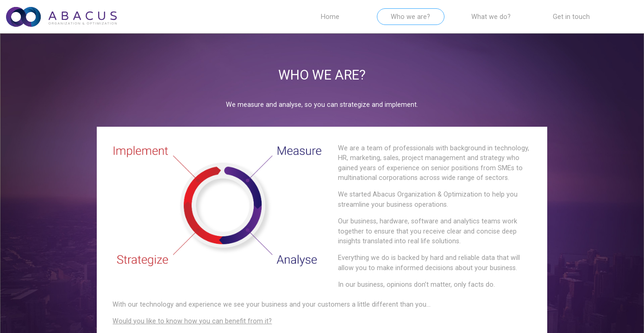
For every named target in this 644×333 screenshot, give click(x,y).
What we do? (491, 17)
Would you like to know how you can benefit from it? (192, 321)
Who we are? (410, 17)
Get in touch (571, 17)
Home (330, 17)
